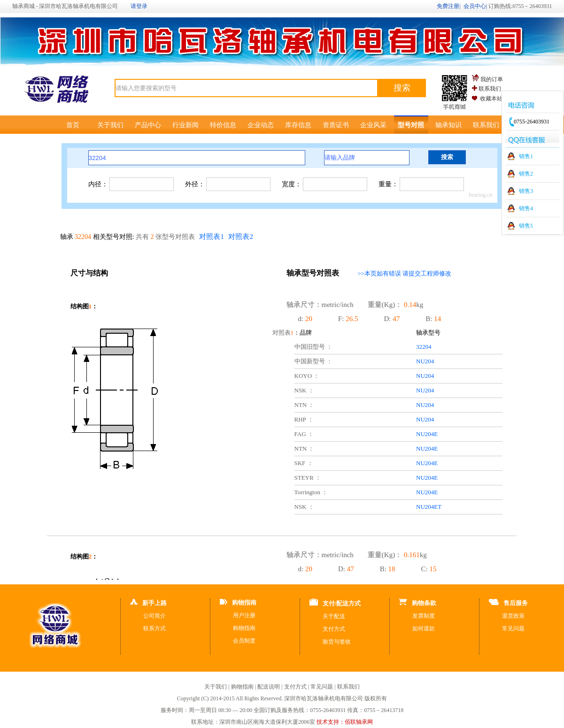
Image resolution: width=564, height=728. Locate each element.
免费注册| (448, 6)
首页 (73, 125)
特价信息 (223, 125)
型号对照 (411, 125)
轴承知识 (448, 125)
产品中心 (148, 125)
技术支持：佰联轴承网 (345, 722)
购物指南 (244, 628)
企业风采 (373, 125)
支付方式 (334, 629)
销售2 (526, 174)
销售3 (526, 191)
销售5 (526, 226)
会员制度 (244, 641)
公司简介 (155, 616)
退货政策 (513, 616)
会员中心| (475, 6)
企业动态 (261, 125)
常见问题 (513, 628)
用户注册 (244, 615)
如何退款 (424, 628)
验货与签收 (337, 642)
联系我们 (490, 89)
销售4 (526, 208)
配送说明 (269, 687)
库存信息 (298, 125)
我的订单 (492, 79)
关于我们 (110, 125)
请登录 (139, 6)
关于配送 (334, 616)
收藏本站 (491, 99)
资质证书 (336, 125)
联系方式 (155, 628)
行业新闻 (185, 125)
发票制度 (424, 616)
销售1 (526, 156)
